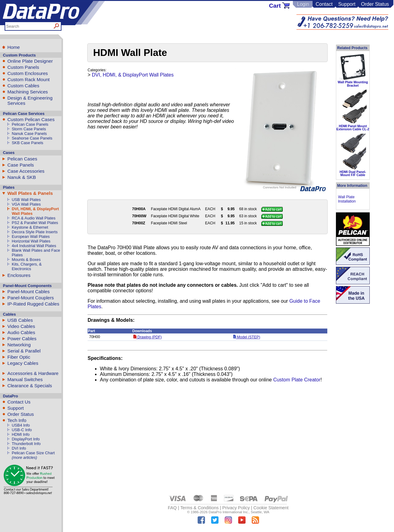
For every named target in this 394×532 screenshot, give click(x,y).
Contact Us (19, 402)
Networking (19, 345)
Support (347, 4)
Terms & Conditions (200, 508)
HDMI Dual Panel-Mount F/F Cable (353, 173)
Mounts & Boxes (26, 260)
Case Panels (21, 165)
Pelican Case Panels (30, 124)
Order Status (375, 4)
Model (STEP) (247, 337)
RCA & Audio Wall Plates (33, 218)
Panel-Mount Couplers (31, 298)
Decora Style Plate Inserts (35, 232)
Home (14, 47)
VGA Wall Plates (26, 204)
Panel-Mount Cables (29, 292)
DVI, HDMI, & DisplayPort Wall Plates (133, 75)
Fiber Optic (19, 357)
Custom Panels (23, 67)
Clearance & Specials (30, 386)
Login (303, 4)
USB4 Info (21, 425)
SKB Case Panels (28, 143)
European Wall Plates (31, 236)
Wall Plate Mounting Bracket (353, 84)
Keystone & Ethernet (30, 227)
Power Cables (22, 339)
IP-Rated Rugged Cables (33, 304)
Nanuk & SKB (22, 177)
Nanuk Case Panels (29, 134)
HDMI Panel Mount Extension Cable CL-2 (353, 128)
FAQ (172, 508)
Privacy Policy (236, 508)
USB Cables (20, 320)
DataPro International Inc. (229, 512)
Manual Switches (25, 379)
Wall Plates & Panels (30, 193)
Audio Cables (21, 332)
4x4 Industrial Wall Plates (34, 246)
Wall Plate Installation (347, 199)
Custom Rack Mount (29, 79)
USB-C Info (22, 430)
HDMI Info (21, 434)
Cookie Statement (271, 508)
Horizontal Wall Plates (31, 241)
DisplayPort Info (26, 439)
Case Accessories (26, 171)
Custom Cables (23, 86)
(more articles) (24, 457)
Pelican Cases (22, 159)
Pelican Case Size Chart (33, 453)
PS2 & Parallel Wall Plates (35, 223)
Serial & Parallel (24, 351)
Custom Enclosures (28, 73)
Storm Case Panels (29, 129)
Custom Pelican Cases (31, 119)
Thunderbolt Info (26, 444)
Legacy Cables (23, 363)
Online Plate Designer (30, 61)
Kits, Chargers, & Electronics (27, 266)
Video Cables (21, 326)
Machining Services (28, 92)
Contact (324, 4)
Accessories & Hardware (33, 373)
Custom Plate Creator (297, 380)
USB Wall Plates (26, 200)
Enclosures (19, 275)
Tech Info (17, 420)
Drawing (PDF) (148, 337)
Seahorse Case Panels (32, 138)
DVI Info (19, 448)
